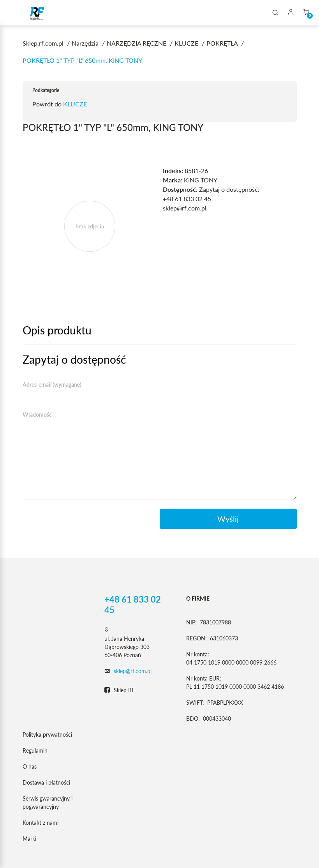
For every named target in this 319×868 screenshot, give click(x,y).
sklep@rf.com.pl (133, 671)
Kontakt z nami (41, 823)
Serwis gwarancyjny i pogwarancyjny (48, 803)
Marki (29, 839)
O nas (30, 766)
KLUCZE (75, 104)
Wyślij (228, 519)
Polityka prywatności (47, 735)
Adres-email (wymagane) (52, 385)
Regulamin (35, 750)
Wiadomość (37, 415)
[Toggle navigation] (17, 13)
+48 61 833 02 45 (133, 605)
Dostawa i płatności (46, 782)
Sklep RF (120, 690)
